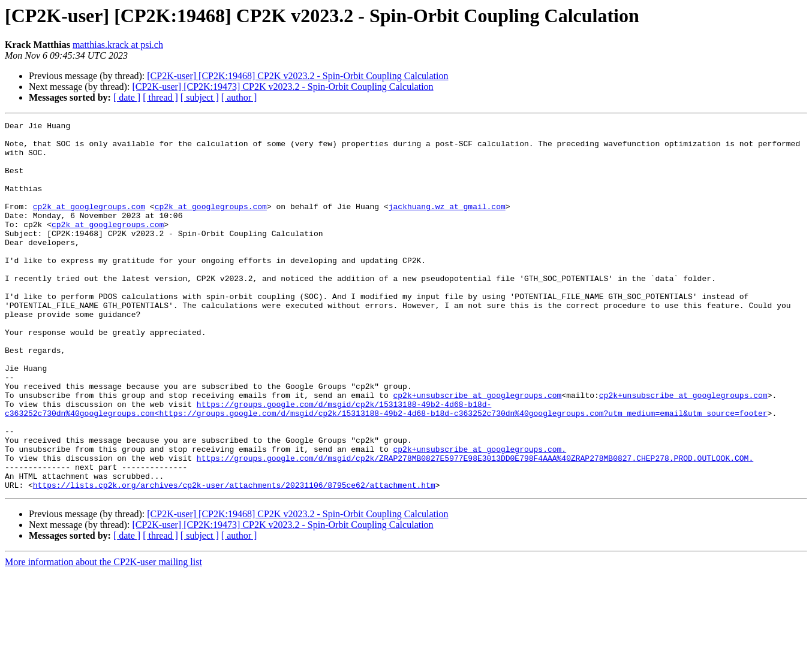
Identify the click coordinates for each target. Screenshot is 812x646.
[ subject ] (200, 97)
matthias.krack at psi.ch (118, 45)
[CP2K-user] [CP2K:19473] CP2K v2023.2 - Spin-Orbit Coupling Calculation (282, 87)
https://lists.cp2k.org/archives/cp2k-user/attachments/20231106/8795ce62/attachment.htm (234, 559)
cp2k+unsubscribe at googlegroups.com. (479, 515)
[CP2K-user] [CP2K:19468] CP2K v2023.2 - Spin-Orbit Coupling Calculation (297, 76)
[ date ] (127, 97)
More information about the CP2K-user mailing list (103, 636)
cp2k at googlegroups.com (89, 224)
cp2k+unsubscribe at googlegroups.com (477, 451)
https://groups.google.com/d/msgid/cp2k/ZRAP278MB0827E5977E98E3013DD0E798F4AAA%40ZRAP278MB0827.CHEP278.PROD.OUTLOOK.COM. (475, 526)
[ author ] (239, 97)
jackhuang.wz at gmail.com (447, 224)
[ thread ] (160, 97)
